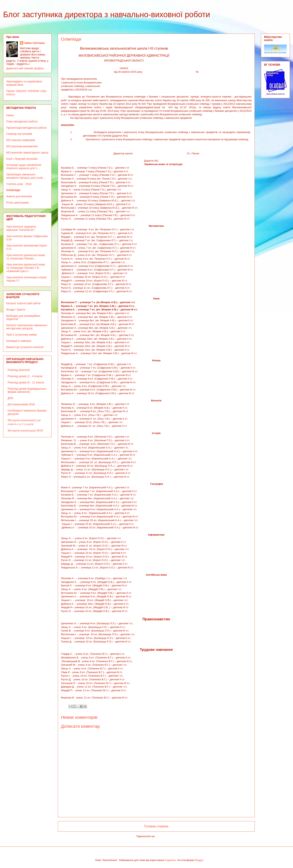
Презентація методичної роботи (26, 128)
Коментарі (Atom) (166, 836)
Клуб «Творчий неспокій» (22, 159)
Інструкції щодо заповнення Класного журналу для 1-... (24, 167)
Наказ (10, 115)
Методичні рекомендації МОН (25, 431)
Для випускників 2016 (21, 404)
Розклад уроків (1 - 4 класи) (25, 376)
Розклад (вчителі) (19, 370)
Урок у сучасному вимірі (21, 335)
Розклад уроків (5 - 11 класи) (26, 382)
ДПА (10, 398)
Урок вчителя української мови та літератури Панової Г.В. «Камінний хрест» (26, 268)
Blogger (199, 860)
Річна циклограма (17, 203)
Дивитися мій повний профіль (25, 68)
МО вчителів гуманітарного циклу (27, 153)
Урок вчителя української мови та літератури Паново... (26, 257)
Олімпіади (13, 190)
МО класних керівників (21, 140)
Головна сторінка (156, 826)
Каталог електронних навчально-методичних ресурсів (27, 327)
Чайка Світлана (34, 43)
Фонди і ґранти (16, 310)
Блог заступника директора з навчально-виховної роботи (107, 14)
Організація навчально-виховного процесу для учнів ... (26, 176)
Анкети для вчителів (19, 196)
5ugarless (170, 860)
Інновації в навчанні (19, 341)
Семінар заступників (19, 134)
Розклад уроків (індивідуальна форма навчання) (27, 390)
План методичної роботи (22, 121)
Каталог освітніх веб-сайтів (23, 303)
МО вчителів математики (22, 146)
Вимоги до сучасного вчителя (25, 347)
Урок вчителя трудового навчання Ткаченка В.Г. (21, 228)
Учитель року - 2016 (19, 184)
